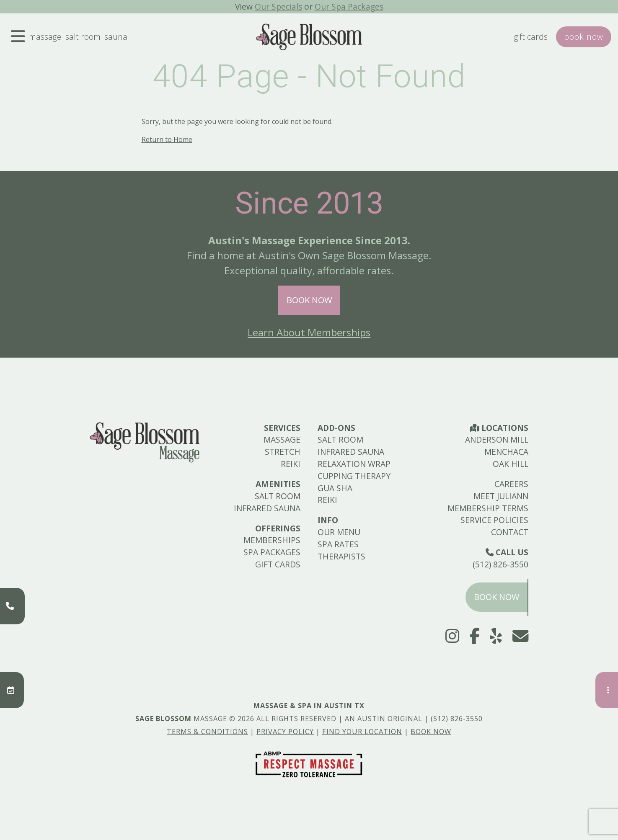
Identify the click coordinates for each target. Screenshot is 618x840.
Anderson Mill (497, 439)
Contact (510, 532)
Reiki (291, 464)
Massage (45, 37)
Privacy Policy (285, 732)
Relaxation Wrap (354, 464)
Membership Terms (488, 508)
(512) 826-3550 (500, 564)
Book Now (309, 300)
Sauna (116, 37)
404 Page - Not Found (309, 76)
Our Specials (278, 6)
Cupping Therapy (354, 476)
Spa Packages (272, 552)
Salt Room (83, 37)
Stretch (283, 452)
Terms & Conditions (207, 732)
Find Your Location (362, 732)
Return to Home (167, 139)
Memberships (272, 540)
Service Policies (494, 520)
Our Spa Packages (349, 6)
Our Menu (339, 532)
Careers (511, 484)
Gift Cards (531, 37)
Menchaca (506, 452)
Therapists (341, 556)
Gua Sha (335, 488)
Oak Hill (511, 464)
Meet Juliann (501, 496)
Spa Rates (338, 544)
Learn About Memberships (309, 332)
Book (584, 37)
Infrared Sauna (267, 508)
